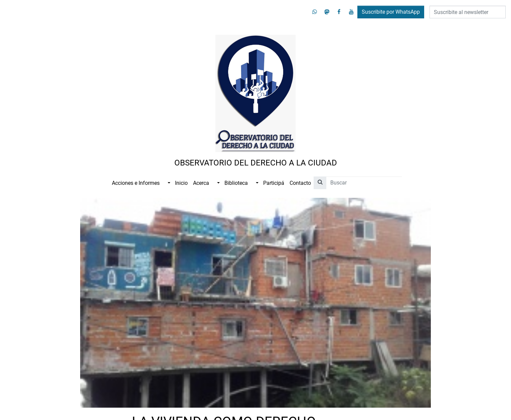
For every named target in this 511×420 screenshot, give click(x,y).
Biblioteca (236, 183)
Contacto (300, 183)
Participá (274, 183)
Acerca (201, 183)
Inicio (181, 183)
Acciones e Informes (136, 183)
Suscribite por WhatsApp (391, 12)
